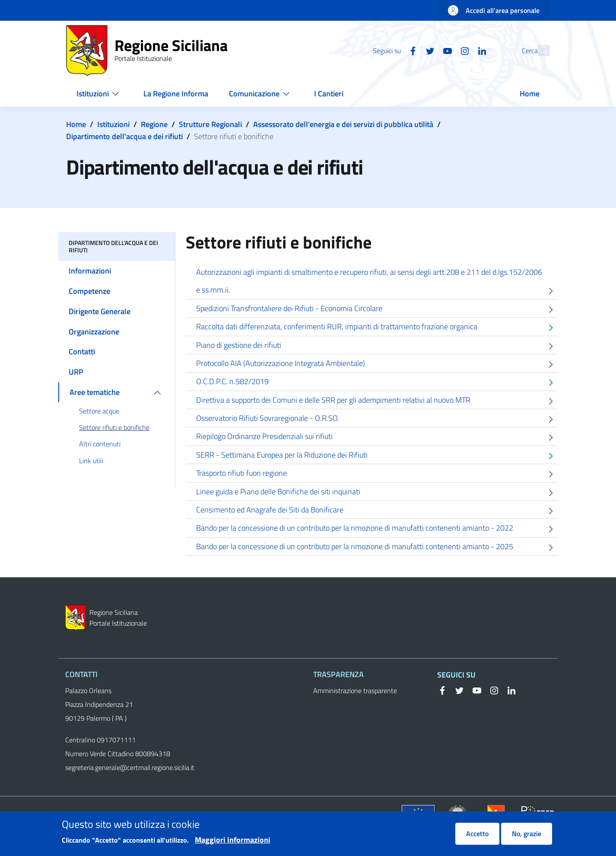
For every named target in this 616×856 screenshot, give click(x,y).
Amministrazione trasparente (355, 691)
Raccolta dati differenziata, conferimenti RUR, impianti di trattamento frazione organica (377, 328)
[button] (540, 51)
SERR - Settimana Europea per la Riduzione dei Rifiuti (377, 456)
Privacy (213, 814)
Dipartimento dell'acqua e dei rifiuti (124, 136)
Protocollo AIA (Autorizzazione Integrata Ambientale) (377, 364)
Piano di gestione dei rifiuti (377, 346)
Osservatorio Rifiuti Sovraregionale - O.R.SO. (377, 419)
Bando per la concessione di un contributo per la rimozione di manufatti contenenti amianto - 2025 (377, 548)
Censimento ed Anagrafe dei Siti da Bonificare (377, 511)
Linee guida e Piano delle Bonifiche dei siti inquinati (377, 493)
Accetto (477, 838)
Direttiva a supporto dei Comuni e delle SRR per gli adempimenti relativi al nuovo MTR (377, 401)
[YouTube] (429, 50)
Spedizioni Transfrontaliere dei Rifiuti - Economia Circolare (377, 310)
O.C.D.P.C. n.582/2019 (377, 383)
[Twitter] (411, 50)
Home (76, 124)
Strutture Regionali (210, 124)
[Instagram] (446, 50)
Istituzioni (113, 124)
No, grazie (527, 838)
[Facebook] (394, 50)
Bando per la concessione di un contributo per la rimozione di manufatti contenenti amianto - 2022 (377, 529)
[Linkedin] (463, 50)
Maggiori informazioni (233, 844)
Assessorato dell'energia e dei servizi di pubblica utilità (343, 124)
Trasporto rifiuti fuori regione (377, 474)
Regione (154, 124)
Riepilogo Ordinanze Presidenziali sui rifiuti (377, 438)
